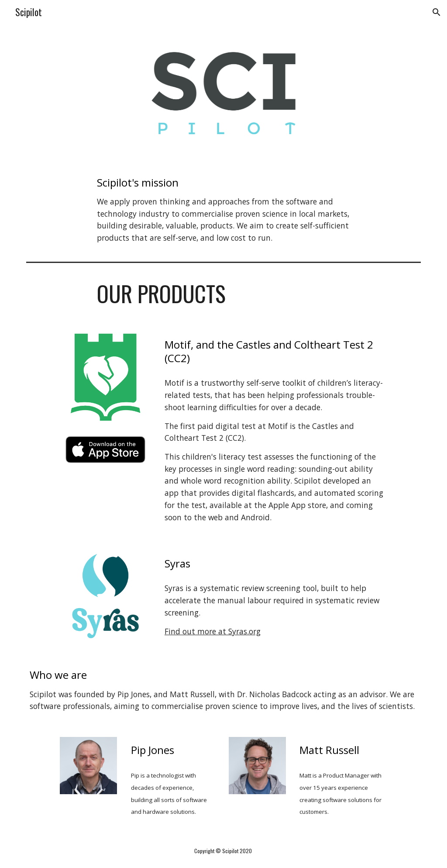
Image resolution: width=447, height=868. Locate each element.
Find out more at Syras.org (213, 631)
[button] (437, 12)
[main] (223, 210)
